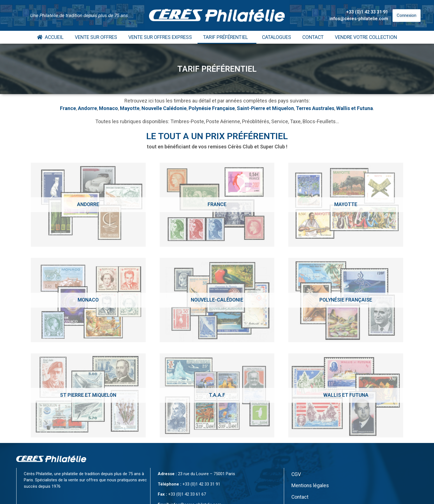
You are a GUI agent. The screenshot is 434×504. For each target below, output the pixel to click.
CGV (296, 474)
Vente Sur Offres (96, 37)
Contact (313, 37)
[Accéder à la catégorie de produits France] (217, 205)
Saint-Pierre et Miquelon (265, 108)
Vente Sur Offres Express (160, 37)
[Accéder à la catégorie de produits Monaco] (88, 300)
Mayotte (130, 108)
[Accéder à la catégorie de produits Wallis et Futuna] (346, 395)
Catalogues (277, 37)
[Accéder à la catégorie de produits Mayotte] (346, 205)
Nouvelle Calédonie (164, 108)
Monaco (108, 108)
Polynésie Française (212, 108)
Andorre (87, 108)
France (68, 108)
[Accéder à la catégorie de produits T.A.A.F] (217, 395)
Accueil (50, 37)
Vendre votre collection (366, 37)
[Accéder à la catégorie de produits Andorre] (88, 205)
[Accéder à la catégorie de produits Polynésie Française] (346, 300)
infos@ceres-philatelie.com (359, 19)
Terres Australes (315, 108)
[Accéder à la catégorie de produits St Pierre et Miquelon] (88, 395)
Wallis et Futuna (355, 108)
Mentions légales (310, 486)
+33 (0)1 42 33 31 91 (367, 12)
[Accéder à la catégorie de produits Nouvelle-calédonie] (217, 300)
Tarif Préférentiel (227, 37)
